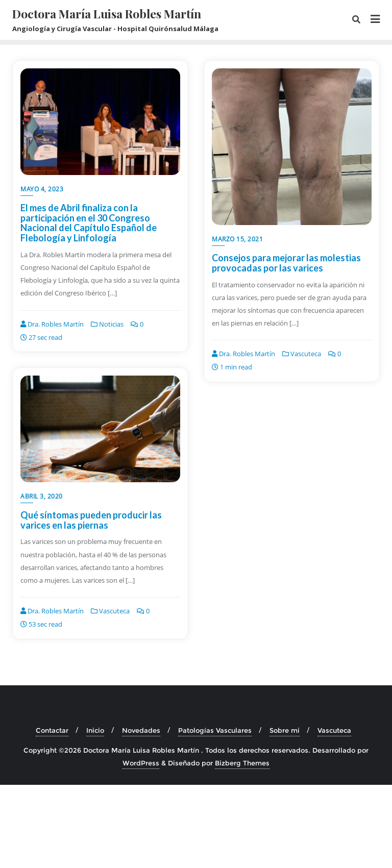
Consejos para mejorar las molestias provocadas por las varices (286, 263)
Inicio (95, 730)
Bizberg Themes (242, 763)
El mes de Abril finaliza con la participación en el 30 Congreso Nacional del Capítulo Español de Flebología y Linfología (89, 223)
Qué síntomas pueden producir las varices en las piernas (91, 520)
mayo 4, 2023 (42, 189)
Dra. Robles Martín (52, 324)
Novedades (141, 730)
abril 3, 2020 (42, 496)
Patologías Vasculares (215, 730)
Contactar (52, 730)
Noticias (107, 324)
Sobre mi (285, 730)
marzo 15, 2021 (237, 239)
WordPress (141, 763)
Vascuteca (302, 354)
